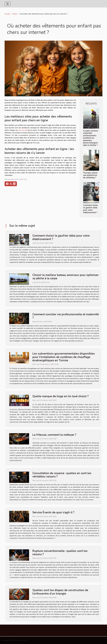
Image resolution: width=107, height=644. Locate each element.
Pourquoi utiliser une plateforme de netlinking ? (90, 175)
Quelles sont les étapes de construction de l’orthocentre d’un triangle (60, 592)
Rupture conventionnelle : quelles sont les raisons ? (60, 553)
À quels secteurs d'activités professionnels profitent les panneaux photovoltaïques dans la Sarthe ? (91, 138)
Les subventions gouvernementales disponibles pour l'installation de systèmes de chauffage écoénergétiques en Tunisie (64, 357)
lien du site (23, 130)
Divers (15, 14)
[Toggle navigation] (8, 4)
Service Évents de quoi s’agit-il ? (53, 512)
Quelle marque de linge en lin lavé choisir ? (60, 396)
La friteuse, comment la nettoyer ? (54, 435)
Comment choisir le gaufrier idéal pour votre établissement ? (91, 209)
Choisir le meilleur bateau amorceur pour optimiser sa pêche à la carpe (66, 277)
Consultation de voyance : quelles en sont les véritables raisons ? (62, 475)
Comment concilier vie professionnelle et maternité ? (66, 316)
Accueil (7, 14)
